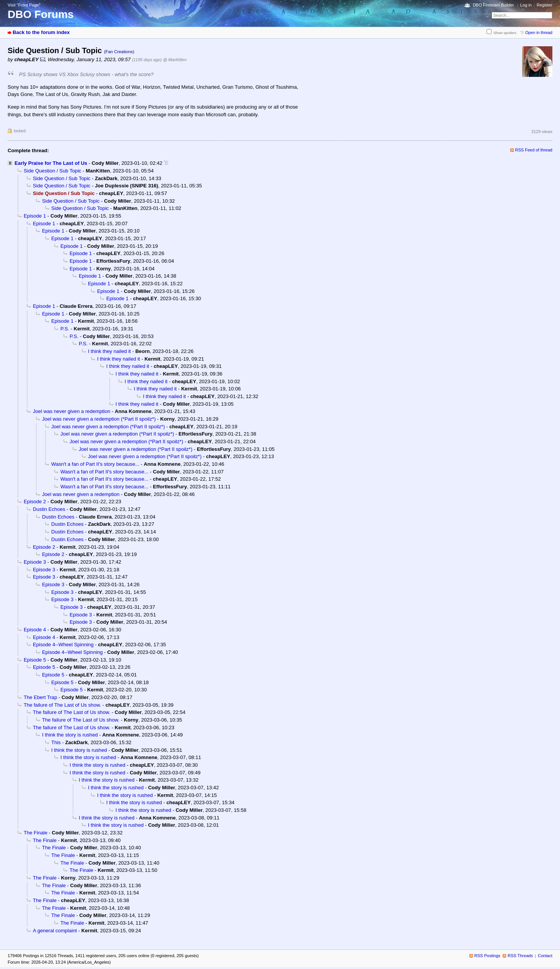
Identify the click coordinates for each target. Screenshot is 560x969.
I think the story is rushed (70, 735)
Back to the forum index (41, 32)
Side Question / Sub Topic (53, 171)
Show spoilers (505, 33)
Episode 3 (35, 562)
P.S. (65, 329)
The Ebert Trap (40, 697)
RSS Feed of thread (534, 150)
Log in (526, 5)
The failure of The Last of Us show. (62, 705)
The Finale (36, 833)
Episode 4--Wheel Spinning (63, 645)
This (56, 742)
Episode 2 (35, 502)
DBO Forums (41, 14)
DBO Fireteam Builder (493, 5)
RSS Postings (487, 956)
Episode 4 (35, 630)
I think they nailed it (109, 351)
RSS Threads (520, 956)
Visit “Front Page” (24, 5)
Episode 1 (35, 216)
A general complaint (55, 931)
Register (545, 5)
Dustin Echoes (49, 509)
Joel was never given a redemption (72, 411)
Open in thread (539, 33)
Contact (545, 956)
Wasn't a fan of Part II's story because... (95, 464)
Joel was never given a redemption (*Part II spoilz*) (99, 419)
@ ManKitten (175, 60)
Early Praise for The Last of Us (51, 163)
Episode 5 (35, 660)
